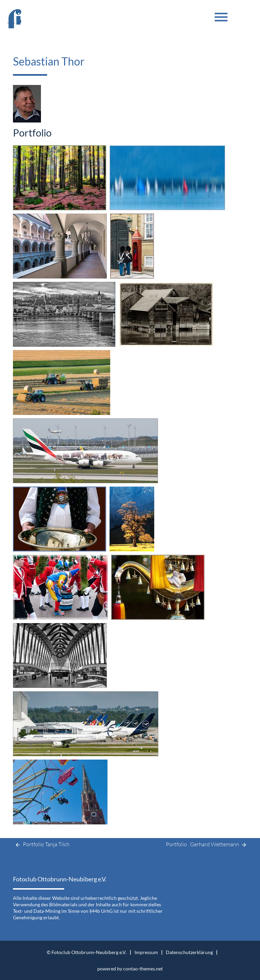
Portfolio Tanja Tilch (41, 845)
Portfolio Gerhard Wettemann (206, 845)
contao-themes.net (143, 969)
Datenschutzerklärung (189, 952)
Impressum (146, 952)
